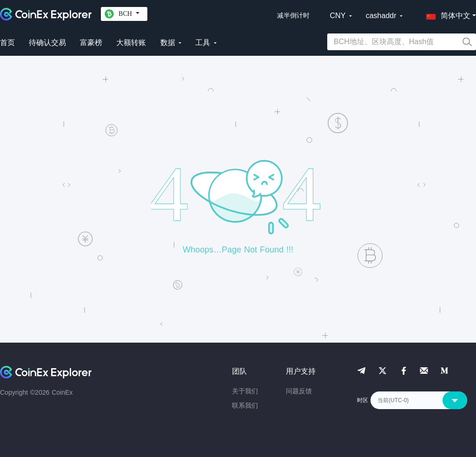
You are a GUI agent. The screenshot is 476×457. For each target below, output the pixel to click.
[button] (446, 14)
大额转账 (131, 43)
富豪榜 (91, 43)
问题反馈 (299, 391)
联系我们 (245, 405)
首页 (7, 43)
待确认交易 (47, 43)
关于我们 (245, 391)
